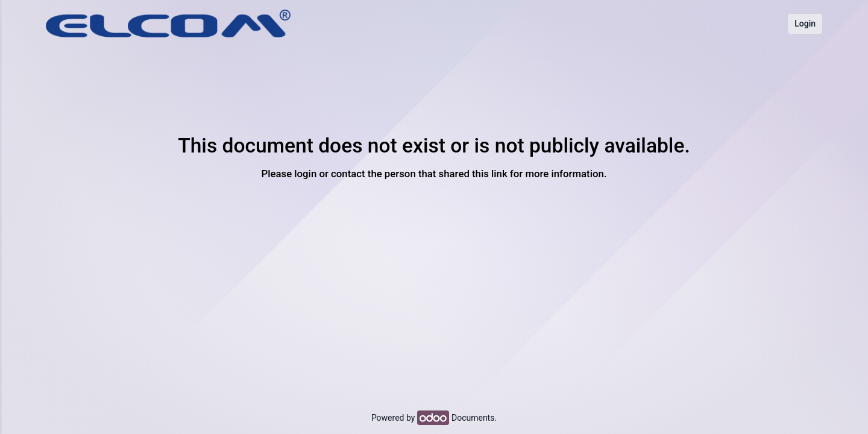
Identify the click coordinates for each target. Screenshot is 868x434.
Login (805, 24)
